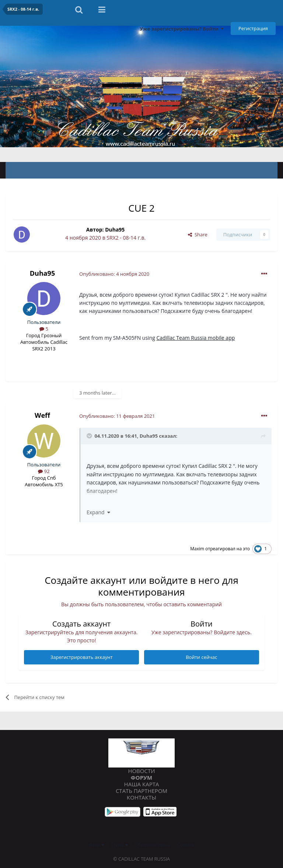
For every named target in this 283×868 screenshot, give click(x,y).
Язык (96, 845)
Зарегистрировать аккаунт (82, 657)
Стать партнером (141, 791)
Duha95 (115, 230)
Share (198, 234)
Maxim (197, 549)
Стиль (119, 845)
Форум (141, 777)
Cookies (185, 845)
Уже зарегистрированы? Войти (182, 29)
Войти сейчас (201, 657)
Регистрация (253, 28)
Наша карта (142, 784)
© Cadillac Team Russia (141, 859)
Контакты (141, 797)
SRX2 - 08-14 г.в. (126, 238)
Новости (141, 771)
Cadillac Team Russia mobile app (195, 338)
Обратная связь (152, 845)
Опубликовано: (114, 274)
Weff (42, 415)
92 (44, 471)
